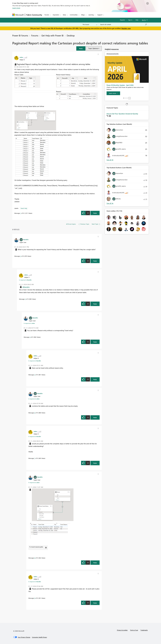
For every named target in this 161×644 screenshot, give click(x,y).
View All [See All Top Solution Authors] (110, 160)
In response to (25, 280)
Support (100, 15)
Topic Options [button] (93, 48)
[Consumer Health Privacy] (39, 637)
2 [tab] (125, 98)
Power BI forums (20, 35)
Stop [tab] (129, 98)
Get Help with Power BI (53, 35)
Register (122, 20)
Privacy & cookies (122, 630)
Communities (74, 15)
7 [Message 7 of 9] (35, 458)
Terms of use (134, 630)
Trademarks (144, 630)
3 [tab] (126, 98)
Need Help (24, 208)
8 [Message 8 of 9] (35, 558)
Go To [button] (144, 20)
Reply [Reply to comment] (95, 261)
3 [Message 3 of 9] (25, 299)
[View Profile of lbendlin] (26, 239)
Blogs (83, 15)
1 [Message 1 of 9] (21, 213)
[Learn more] (113, 93)
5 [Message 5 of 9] (35, 375)
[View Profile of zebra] (21, 57)
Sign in (130, 20)
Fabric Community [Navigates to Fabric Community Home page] (34, 15)
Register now (126, 28)
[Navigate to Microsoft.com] (18, 15)
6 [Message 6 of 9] (35, 413)
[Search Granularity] (90, 24)
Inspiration (56, 15)
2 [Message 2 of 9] (21, 256)
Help (137, 20)
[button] (81, 48)
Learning (91, 15)
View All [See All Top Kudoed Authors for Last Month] (110, 203)
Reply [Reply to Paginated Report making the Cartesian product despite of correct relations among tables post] (95, 213)
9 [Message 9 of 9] (35, 598)
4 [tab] (127, 98)
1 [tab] (124, 98)
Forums (47, 15)
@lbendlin (26, 287)
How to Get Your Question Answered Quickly (122, 114)
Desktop (71, 35)
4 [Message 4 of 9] (30, 337)
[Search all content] (124, 24)
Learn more (16, 8)
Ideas (64, 15)
